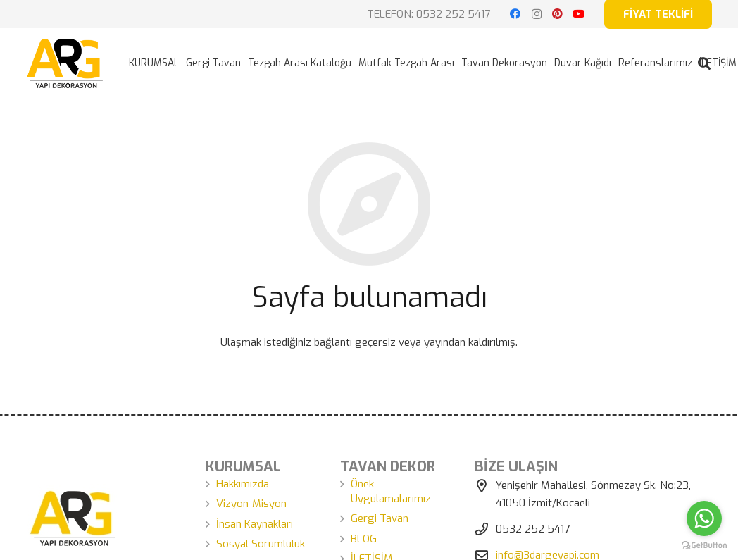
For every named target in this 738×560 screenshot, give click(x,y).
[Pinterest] (558, 14)
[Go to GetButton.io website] (704, 546)
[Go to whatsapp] (704, 518)
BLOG (364, 539)
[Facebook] (515, 14)
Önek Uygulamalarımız (391, 491)
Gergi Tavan (380, 518)
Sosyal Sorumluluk (261, 544)
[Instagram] (537, 14)
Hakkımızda (243, 484)
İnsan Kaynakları (255, 524)
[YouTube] (579, 14)
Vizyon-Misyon (251, 504)
